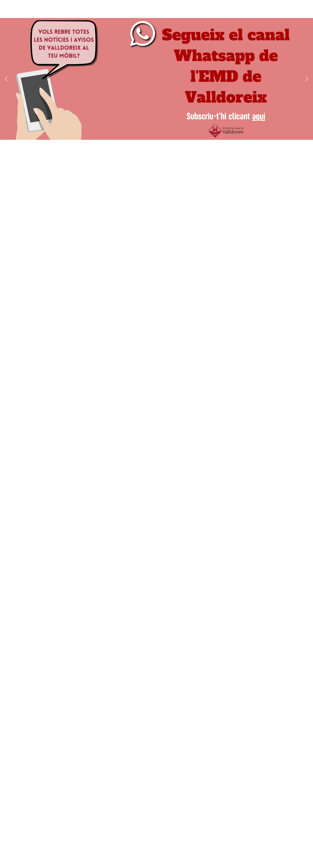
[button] (6, 79)
